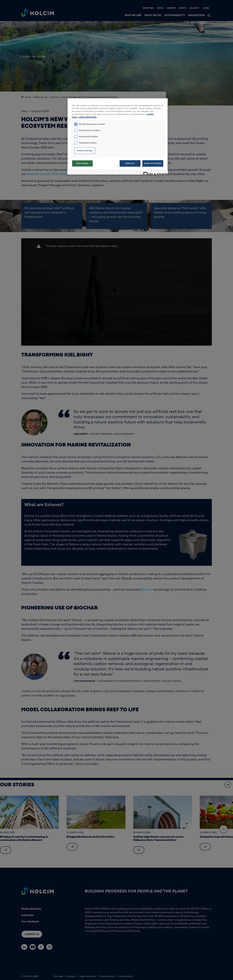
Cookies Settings (85, 151)
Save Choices (82, 163)
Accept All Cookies (153, 163)
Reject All (130, 163)
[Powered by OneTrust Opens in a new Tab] (155, 173)
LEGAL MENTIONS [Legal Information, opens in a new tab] (88, 117)
